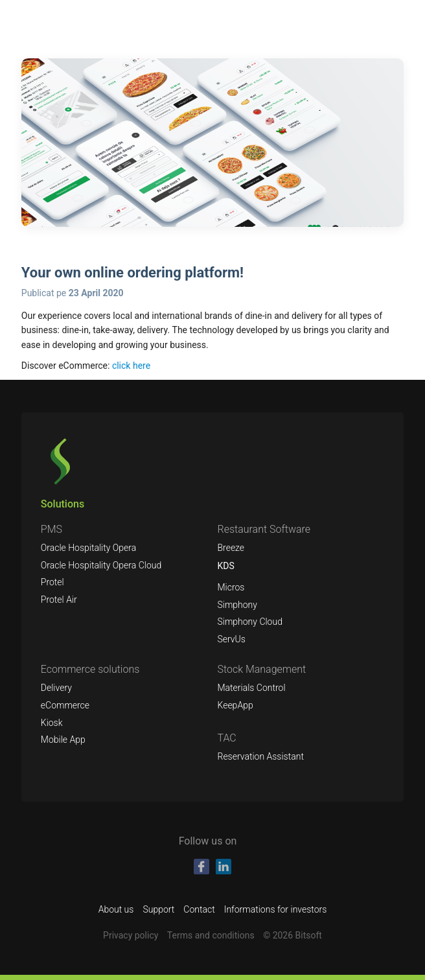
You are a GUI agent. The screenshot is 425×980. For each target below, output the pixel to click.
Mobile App (63, 740)
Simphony (237, 605)
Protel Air (59, 600)
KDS (225, 566)
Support (158, 909)
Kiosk (52, 723)
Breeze (231, 548)
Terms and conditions (211, 935)
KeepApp (235, 705)
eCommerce (65, 705)
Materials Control (251, 688)
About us (116, 909)
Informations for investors (276, 909)
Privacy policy (131, 935)
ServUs (231, 639)
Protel (52, 582)
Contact (199, 909)
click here (131, 366)
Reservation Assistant (260, 756)
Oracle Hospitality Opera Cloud (101, 565)
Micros (231, 587)
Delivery (56, 688)
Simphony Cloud (249, 622)
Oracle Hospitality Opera (88, 548)
